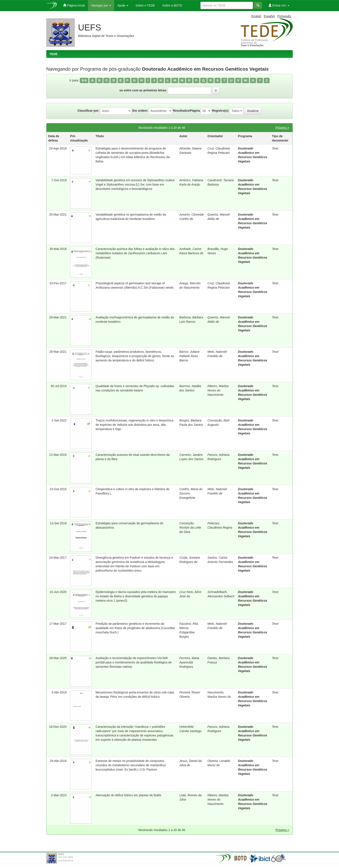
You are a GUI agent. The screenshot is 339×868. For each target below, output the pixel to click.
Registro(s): (221, 111)
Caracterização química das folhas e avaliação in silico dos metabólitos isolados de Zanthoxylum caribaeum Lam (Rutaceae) (135, 253)
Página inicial (74, 5)
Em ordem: (140, 111)
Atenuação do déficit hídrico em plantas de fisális (128, 795)
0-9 (84, 80)
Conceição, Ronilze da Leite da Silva (190, 528)
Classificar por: (88, 111)
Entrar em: (279, 5)
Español (269, 16)
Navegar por (101, 5)
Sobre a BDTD (172, 5)
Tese (275, 148)
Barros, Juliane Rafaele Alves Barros (189, 356)
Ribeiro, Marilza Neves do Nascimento (218, 390)
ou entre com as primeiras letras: (143, 90)
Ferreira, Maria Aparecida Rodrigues (189, 662)
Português (284, 16)
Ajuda (123, 5)
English (256, 16)
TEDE (54, 54)
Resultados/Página (186, 111)
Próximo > (282, 128)
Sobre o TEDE (145, 5)
